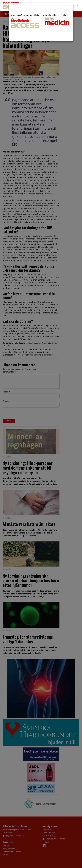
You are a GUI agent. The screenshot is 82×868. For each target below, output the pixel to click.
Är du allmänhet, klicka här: (57, 20)
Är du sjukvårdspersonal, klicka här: (25, 21)
